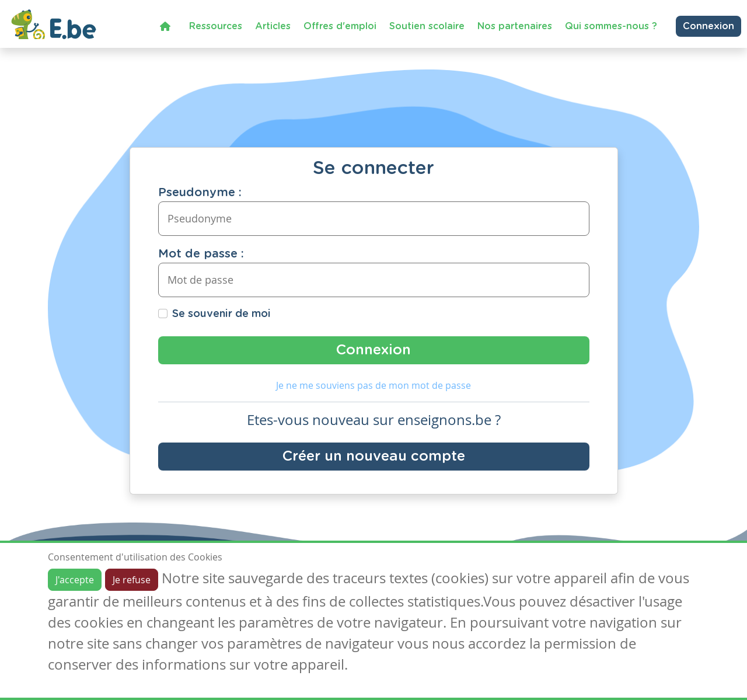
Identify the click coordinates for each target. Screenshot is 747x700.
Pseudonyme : (200, 193)
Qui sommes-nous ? (611, 26)
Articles (273, 26)
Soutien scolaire (427, 26)
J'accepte (75, 580)
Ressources (216, 26)
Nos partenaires (515, 26)
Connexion (708, 26)
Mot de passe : (201, 254)
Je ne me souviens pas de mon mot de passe (373, 385)
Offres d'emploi (340, 26)
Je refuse (132, 580)
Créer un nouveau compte (374, 457)
